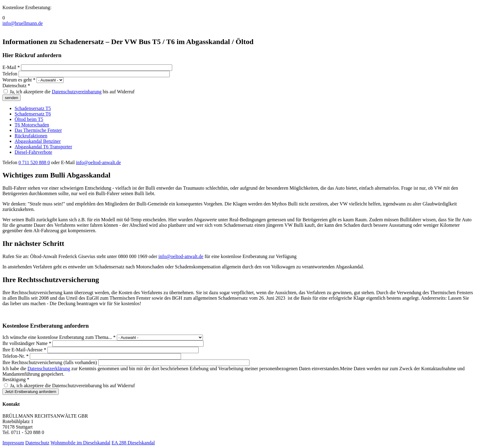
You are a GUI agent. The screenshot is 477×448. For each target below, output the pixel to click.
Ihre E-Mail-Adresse (24, 350)
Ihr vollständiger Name (27, 343)
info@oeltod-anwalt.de (99, 162)
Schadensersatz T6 (33, 114)
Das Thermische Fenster (38, 130)
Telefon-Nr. (16, 356)
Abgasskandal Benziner (38, 141)
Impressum (13, 443)
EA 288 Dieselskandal (133, 443)
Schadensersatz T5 (33, 108)
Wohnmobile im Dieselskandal (80, 443)
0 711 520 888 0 (34, 162)
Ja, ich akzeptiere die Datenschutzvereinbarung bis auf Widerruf (72, 386)
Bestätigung (16, 379)
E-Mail (11, 67)
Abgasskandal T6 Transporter (43, 147)
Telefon (10, 74)
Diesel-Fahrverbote (33, 152)
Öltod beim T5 (29, 119)
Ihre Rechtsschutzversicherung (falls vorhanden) (50, 362)
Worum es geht (19, 80)
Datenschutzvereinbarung (77, 92)
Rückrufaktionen (31, 136)
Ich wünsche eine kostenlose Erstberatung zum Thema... (59, 337)
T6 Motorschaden (32, 125)
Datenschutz (16, 86)
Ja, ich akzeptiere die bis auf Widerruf (72, 92)
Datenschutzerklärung (49, 369)
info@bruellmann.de (23, 23)
